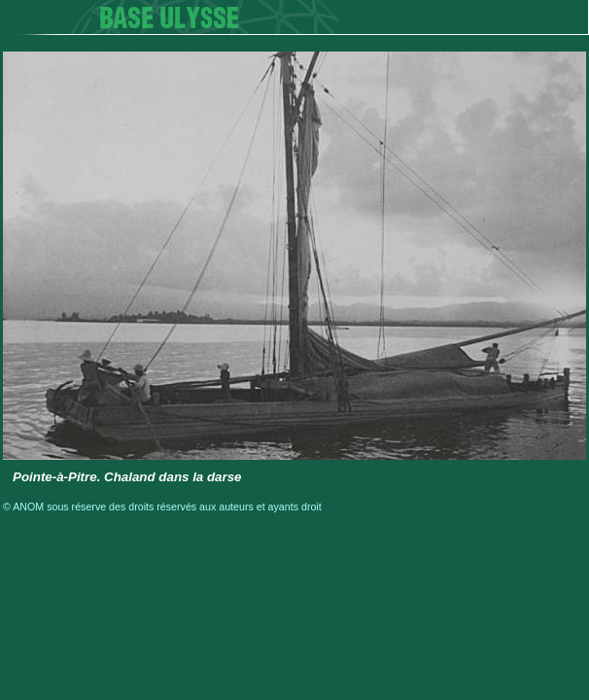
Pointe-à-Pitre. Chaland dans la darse (127, 477)
